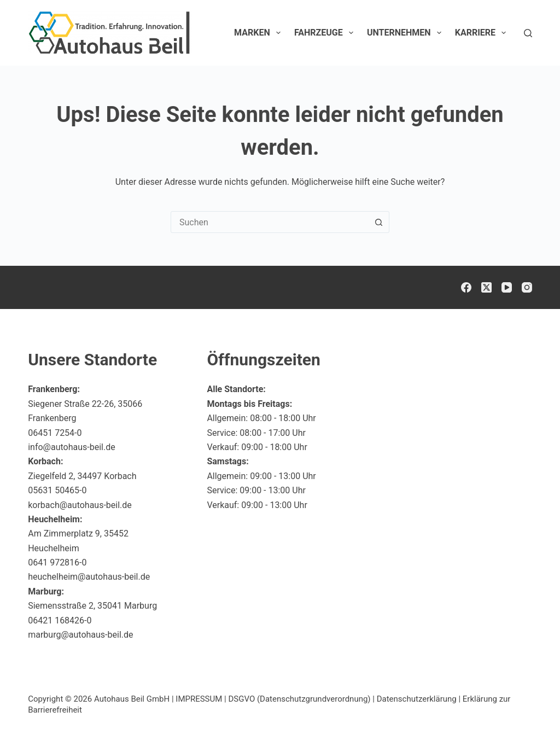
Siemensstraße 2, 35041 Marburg (92, 606)
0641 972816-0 (57, 562)
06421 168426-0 (60, 620)
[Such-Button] (378, 222)
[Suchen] (528, 33)
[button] (525, 698)
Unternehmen (406, 33)
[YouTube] (507, 287)
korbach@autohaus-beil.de (80, 505)
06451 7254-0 (55, 433)
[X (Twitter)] (486, 287)
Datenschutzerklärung (417, 699)
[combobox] (270, 222)
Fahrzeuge (326, 33)
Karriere (483, 33)
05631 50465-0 (57, 490)
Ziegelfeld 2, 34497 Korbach (82, 476)
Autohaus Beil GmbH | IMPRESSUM (158, 699)
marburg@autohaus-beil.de (80, 635)
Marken (259, 33)
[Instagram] (527, 287)
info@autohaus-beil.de (72, 447)
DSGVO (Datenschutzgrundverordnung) (299, 699)
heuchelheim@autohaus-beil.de (89, 577)
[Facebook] (466, 287)
